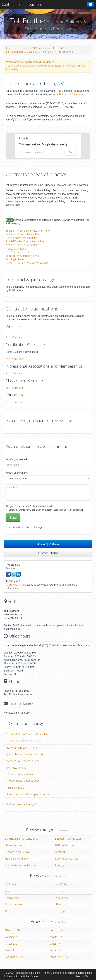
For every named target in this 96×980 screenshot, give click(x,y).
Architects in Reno (16, 249)
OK (71, 152)
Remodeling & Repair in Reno (22, 256)
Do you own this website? (31, 152)
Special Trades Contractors (21, 865)
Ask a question (48, 544)
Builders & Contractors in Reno (23, 234)
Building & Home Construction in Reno (28, 231)
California (10, 884)
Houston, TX (56, 930)
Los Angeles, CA (14, 957)
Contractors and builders (22, 4)
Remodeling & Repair (17, 852)
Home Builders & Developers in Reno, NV (30, 52)
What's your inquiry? (17, 473)
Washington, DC (14, 937)
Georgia (60, 911)
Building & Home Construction (22, 839)
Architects (61, 852)
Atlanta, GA (56, 937)
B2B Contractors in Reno (20, 252)
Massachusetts (14, 904)
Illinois (59, 904)
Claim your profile (16, 585)
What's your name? (16, 459)
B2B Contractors (65, 845)
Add (70, 421)
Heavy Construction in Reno (21, 238)
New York (61, 884)
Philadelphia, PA (58, 957)
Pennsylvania (12, 898)
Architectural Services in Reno (22, 245)
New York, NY (13, 930)
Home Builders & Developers (68, 94)
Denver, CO (56, 950)
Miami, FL (10, 950)
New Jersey (62, 898)
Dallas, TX (55, 944)
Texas (8, 891)
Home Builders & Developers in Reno (27, 263)
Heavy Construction (16, 845)
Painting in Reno (15, 259)
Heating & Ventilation (17, 859)
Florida (60, 891)
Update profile (48, 553)
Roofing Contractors (67, 859)
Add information (15, 337)
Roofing (59, 865)
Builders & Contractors (68, 839)
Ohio (8, 911)
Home (10, 48)
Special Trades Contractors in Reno (26, 241)
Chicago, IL (11, 944)
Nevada (23, 48)
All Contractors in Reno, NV (48, 48)
